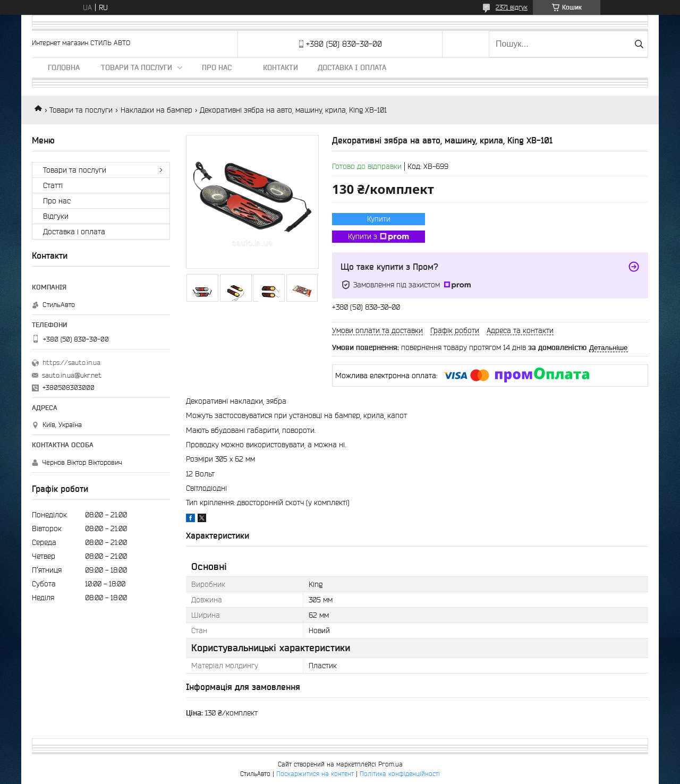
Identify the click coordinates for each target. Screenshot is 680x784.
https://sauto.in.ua (71, 363)
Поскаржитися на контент (315, 774)
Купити (379, 219)
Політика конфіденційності (400, 774)
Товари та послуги (137, 67)
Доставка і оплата (352, 67)
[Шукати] (639, 44)
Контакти (280, 67)
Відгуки (56, 216)
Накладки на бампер (156, 110)
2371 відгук (512, 7)
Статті (53, 185)
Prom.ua (390, 764)
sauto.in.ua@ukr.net (72, 375)
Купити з (379, 237)
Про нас (217, 67)
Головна (64, 67)
